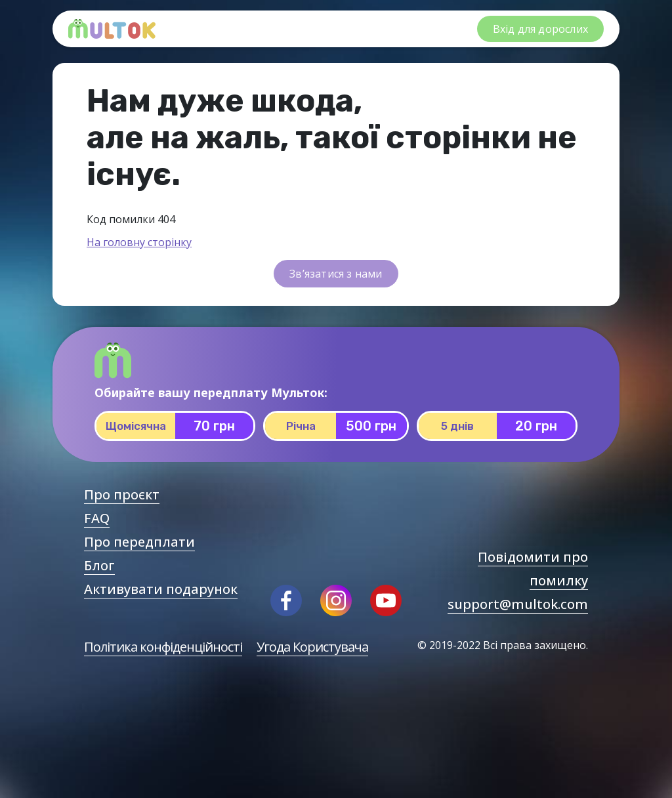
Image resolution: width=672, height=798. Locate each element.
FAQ (97, 518)
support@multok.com (518, 604)
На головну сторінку (139, 242)
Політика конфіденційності (163, 647)
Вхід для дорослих (540, 29)
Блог (99, 565)
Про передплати (139, 542)
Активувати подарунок (161, 589)
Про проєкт (122, 494)
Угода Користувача (312, 647)
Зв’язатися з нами (336, 274)
